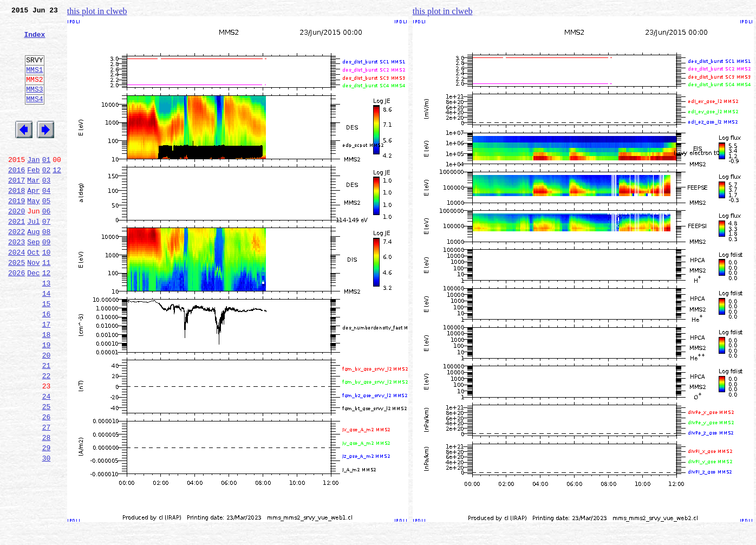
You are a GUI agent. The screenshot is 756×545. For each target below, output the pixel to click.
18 (47, 388)
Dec (33, 316)
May (33, 233)
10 (47, 293)
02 (47, 197)
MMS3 (34, 105)
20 (47, 412)
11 (47, 304)
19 (47, 400)
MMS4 (34, 116)
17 (47, 376)
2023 (17, 281)
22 (47, 436)
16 (47, 364)
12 (57, 197)
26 (47, 483)
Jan (33, 185)
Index (34, 41)
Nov (33, 304)
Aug (33, 269)
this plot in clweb (97, 11)
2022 (17, 269)
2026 (17, 316)
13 (47, 328)
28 (47, 507)
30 (47, 531)
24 (47, 459)
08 (47, 269)
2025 (17, 304)
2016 (17, 197)
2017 (17, 209)
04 (47, 221)
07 (47, 257)
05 (47, 233)
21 (47, 424)
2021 (17, 257)
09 (47, 281)
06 (47, 245)
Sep (33, 281)
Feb (33, 197)
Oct (33, 293)
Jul (33, 257)
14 (47, 340)
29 (47, 519)
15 (47, 352)
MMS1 (34, 82)
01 (47, 185)
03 (47, 209)
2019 (17, 233)
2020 (17, 245)
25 (47, 471)
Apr (33, 221)
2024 (17, 293)
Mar (33, 209)
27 (47, 495)
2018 (17, 221)
